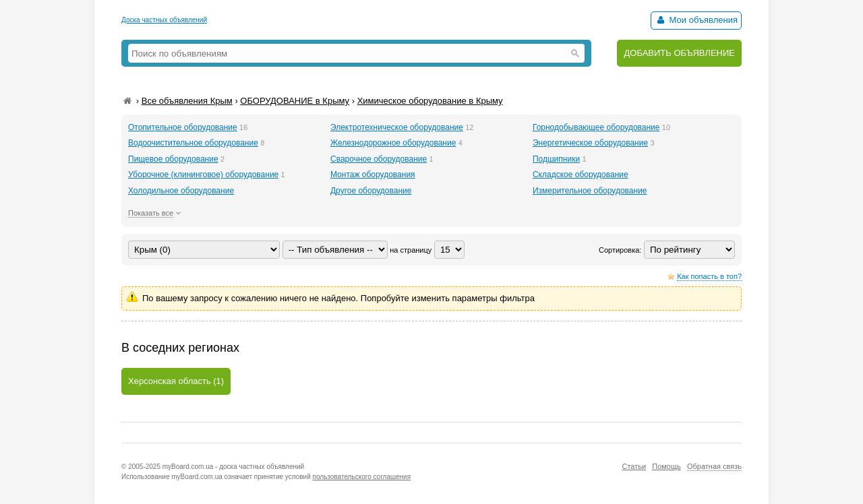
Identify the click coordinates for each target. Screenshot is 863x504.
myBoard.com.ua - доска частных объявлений (233, 467)
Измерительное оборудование (590, 191)
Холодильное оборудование (181, 191)
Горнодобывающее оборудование (596, 127)
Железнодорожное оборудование (393, 143)
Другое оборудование (371, 191)
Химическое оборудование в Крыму (430, 101)
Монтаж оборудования (373, 175)
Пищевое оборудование (173, 159)
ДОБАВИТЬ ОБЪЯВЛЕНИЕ (679, 53)
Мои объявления (696, 20)
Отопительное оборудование (183, 127)
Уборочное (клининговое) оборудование (203, 175)
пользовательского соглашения (362, 477)
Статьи (634, 466)
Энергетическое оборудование (590, 143)
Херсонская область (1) (176, 381)
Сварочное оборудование (379, 159)
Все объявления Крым (187, 101)
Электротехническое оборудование (397, 127)
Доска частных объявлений (164, 20)
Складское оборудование (581, 175)
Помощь (666, 466)
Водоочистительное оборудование (193, 143)
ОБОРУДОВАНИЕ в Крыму (295, 101)
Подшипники (556, 159)
